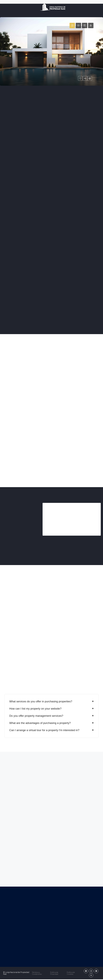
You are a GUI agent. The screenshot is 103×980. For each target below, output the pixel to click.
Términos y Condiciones (36, 974)
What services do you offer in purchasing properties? (41, 702)
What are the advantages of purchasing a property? (40, 724)
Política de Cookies (72, 974)
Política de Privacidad (54, 974)
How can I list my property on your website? (35, 709)
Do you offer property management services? (36, 716)
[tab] (72, 25)
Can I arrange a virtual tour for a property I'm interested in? (44, 731)
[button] (51, 702)
